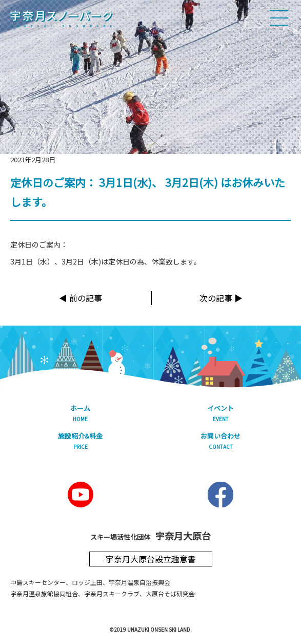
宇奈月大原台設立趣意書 (151, 559)
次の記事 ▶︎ (221, 298)
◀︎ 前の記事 (81, 298)
